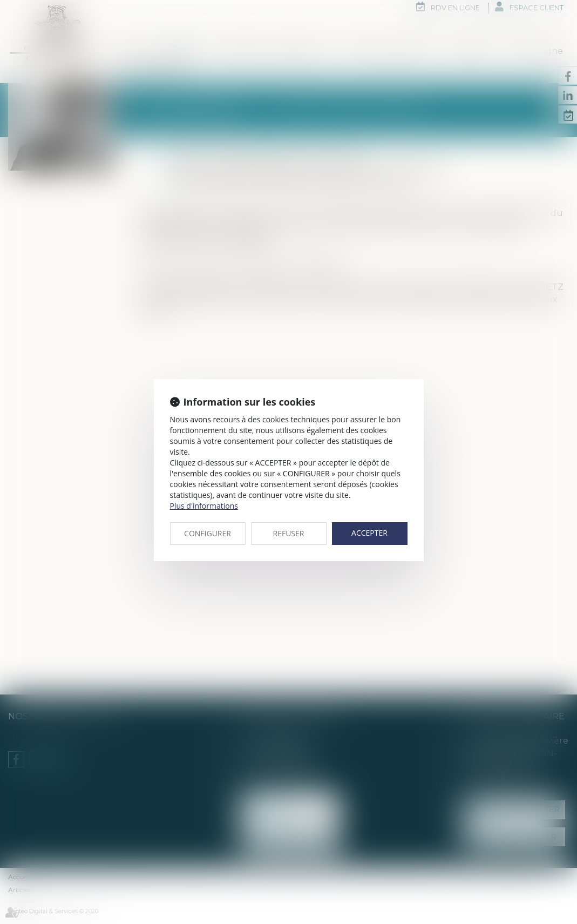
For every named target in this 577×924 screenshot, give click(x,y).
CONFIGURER (208, 533)
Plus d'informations (204, 506)
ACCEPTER (369, 533)
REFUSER (289, 533)
